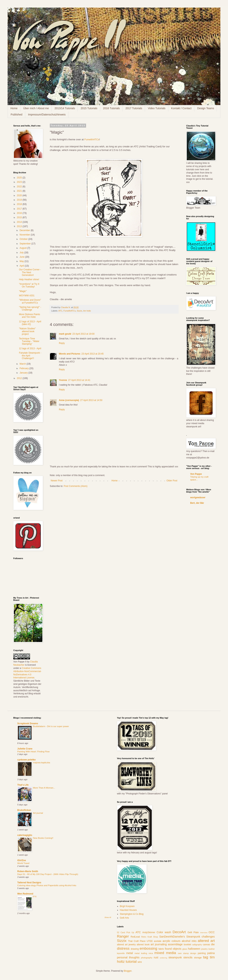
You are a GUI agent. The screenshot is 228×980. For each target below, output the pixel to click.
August (23, 248)
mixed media (165, 953)
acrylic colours (172, 941)
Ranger (123, 936)
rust (156, 957)
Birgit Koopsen (127, 906)
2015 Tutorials (89, 108)
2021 (20, 191)
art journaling (159, 944)
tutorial (131, 962)
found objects (173, 949)
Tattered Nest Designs (29, 883)
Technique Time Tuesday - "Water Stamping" (29, 341)
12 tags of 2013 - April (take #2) (30, 323)
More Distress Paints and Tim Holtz (30, 316)
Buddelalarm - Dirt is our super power (51, 726)
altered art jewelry (126, 945)
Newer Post (57, 481)
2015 (20, 217)
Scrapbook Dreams (28, 723)
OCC (212, 932)
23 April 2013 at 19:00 (84, 334)
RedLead (135, 937)
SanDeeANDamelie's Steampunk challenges (187, 937)
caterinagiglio (25, 835)
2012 (20, 378)
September (25, 244)
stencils (188, 957)
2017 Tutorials (134, 108)
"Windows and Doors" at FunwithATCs (30, 301)
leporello (121, 953)
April (22, 266)
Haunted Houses (128, 910)
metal (129, 953)
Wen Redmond (25, 894)
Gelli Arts (124, 918)
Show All (108, 917)
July (22, 253)
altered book (143, 945)
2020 (20, 195)
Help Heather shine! (29, 279)
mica (151, 953)
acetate (158, 941)
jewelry (204, 949)
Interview (204, 933)
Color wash (164, 932)
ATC (60, 311)
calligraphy (197, 945)
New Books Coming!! (43, 838)
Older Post (172, 481)
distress (123, 948)
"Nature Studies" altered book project (27, 331)
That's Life (23, 785)
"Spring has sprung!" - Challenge (30, 308)
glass (185, 949)
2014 (20, 222)
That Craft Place (137, 941)
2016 (20, 213)
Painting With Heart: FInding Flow (33, 752)
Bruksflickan (24, 810)
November (25, 235)
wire (140, 962)
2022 (20, 187)
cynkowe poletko (27, 760)
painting (202, 953)
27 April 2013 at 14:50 (91, 400)
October (24, 239)
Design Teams (206, 108)
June (22, 257)
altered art (206, 941)
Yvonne (63, 380)
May (22, 261)
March (23, 364)
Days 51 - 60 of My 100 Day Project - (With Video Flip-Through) (48, 874)
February (24, 368)
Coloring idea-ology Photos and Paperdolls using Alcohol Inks (47, 885)
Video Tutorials (157, 108)
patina (211, 953)
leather (212, 949)
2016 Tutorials (111, 108)
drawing (135, 949)
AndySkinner (149, 932)
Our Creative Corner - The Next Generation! (30, 272)
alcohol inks (189, 941)
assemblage (175, 944)
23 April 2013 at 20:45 (92, 354)
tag (205, 957)
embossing (148, 948)
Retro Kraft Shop (150, 937)
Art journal (38, 813)
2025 (20, 178)
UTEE (150, 941)
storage (198, 958)
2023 (20, 182)
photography (147, 958)
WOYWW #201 (27, 296)
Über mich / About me (36, 108)
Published (17, 115)
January (24, 373)
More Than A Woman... (44, 788)
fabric (161, 949)
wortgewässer (198, 497)
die (213, 944)
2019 (20, 200)
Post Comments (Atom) (76, 486)
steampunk (175, 957)
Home (14, 108)
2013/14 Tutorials (65, 108)
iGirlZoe (22, 860)
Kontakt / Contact (181, 108)
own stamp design (187, 953)
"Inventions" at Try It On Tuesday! (29, 285)
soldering (163, 958)
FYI (35, 897)
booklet (187, 945)
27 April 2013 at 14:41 (79, 380)
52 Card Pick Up (126, 932)
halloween (194, 949)
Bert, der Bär (197, 503)
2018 (20, 204)
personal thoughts (128, 957)
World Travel (23, 863)
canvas (207, 945)
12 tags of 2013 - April (30, 348)
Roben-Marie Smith (28, 871)
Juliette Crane (25, 749)
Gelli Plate (193, 932)
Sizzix (79, 311)
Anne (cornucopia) (69, 400)
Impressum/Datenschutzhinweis (47, 115)
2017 (20, 209)
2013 (20, 226)
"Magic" (23, 291)
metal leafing (141, 953)
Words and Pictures (70, 354)
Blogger (128, 971)
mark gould (65, 334)
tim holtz (87, 311)
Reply (62, 343)
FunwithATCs (92, 139)
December (25, 230)
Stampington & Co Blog (132, 914)
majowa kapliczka (42, 763)
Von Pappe (196, 474)
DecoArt (179, 932)
